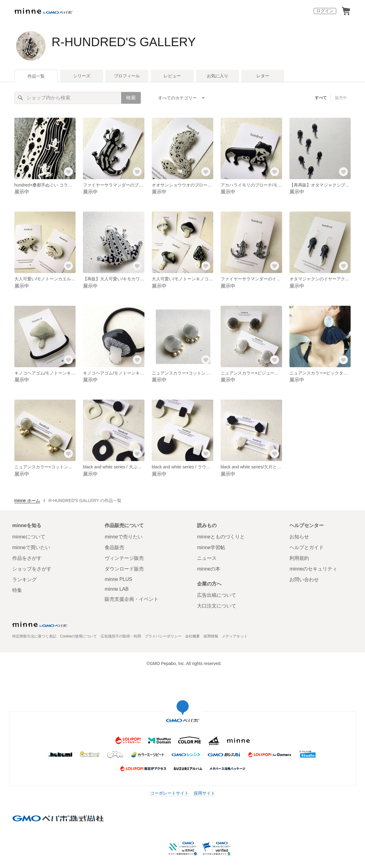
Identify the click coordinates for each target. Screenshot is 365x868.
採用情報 (211, 636)
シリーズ (82, 76)
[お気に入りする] (68, 172)
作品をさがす (27, 558)
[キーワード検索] (68, 98)
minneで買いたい (31, 547)
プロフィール (127, 76)
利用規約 (299, 558)
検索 (131, 98)
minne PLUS (118, 579)
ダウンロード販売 (124, 569)
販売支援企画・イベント (132, 599)
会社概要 (192, 636)
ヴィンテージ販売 (124, 558)
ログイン (325, 11)
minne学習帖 (211, 547)
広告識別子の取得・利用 (121, 636)
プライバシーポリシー (163, 636)
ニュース (207, 558)
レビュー (172, 76)
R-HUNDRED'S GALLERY (124, 42)
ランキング (24, 580)
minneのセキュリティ (313, 569)
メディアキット (235, 636)
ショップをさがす (32, 569)
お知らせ (299, 537)
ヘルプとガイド (307, 547)
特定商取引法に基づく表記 (34, 636)
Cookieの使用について (78, 636)
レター (263, 76)
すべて (321, 98)
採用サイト (204, 793)
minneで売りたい (124, 537)
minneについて (29, 537)
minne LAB (117, 589)
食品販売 (114, 547)
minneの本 (209, 569)
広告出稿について (217, 595)
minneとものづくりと (221, 537)
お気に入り (218, 76)
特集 (17, 590)
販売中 (341, 98)
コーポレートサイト (169, 793)
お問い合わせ (304, 580)
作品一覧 (36, 76)
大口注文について (217, 606)
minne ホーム (27, 500)
